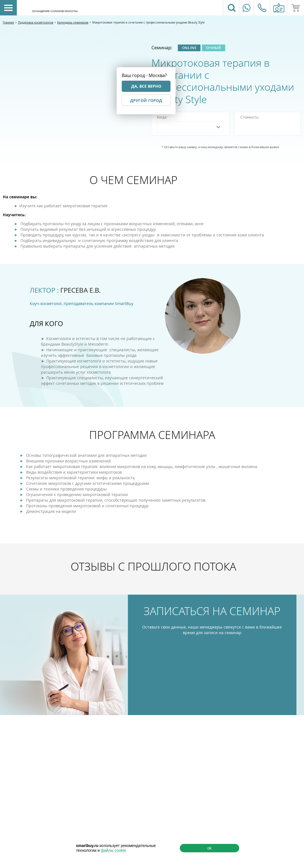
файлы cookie (113, 850)
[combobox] (190, 127)
